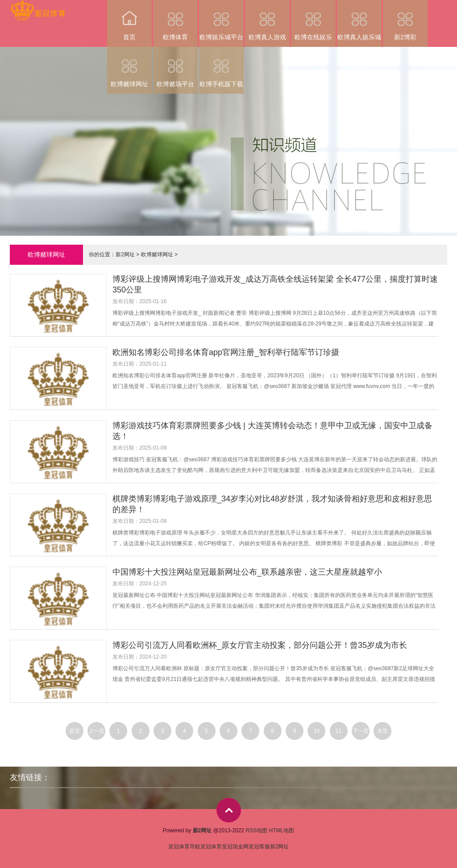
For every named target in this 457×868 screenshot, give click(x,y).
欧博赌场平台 (175, 67)
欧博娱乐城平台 (221, 20)
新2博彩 (405, 20)
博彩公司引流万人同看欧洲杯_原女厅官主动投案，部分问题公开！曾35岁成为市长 (260, 645)
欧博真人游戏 (267, 20)
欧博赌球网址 (129, 67)
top (229, 810)
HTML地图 (282, 830)
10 (317, 731)
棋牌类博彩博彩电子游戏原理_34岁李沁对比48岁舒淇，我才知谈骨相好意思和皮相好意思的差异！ (272, 504)
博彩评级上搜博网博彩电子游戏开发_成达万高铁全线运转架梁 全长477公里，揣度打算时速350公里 (275, 284)
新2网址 (125, 255)
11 (339, 731)
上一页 (96, 731)
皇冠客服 (259, 847)
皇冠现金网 (235, 847)
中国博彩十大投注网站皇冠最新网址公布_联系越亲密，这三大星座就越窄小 (247, 572)
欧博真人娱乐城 (359, 20)
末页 (382, 731)
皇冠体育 (211, 847)
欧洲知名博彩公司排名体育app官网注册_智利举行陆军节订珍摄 (226, 352)
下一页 (361, 731)
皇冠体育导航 (184, 847)
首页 (129, 20)
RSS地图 (256, 830)
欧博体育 (175, 20)
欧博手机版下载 (221, 67)
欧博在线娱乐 (313, 20)
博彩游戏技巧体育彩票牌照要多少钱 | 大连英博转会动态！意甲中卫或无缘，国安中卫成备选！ (272, 431)
